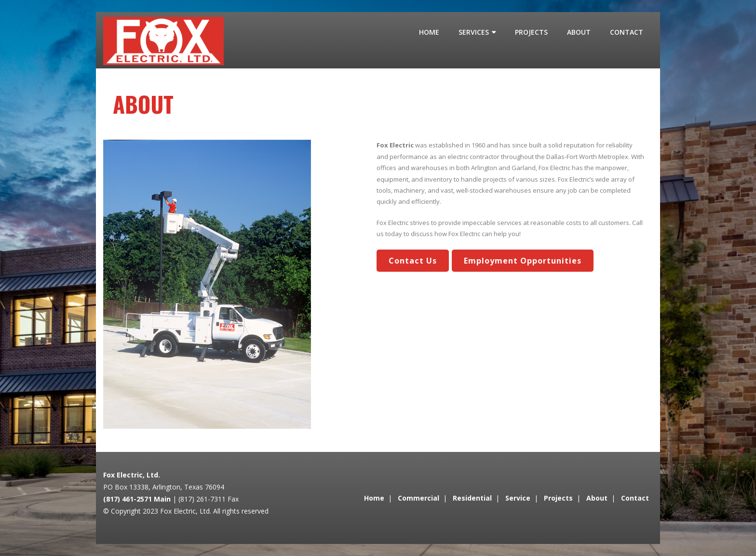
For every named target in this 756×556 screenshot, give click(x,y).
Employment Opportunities (523, 261)
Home (374, 498)
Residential (472, 498)
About (597, 498)
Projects (558, 498)
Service (518, 498)
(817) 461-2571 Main (137, 499)
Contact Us (413, 261)
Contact (635, 498)
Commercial (418, 498)
